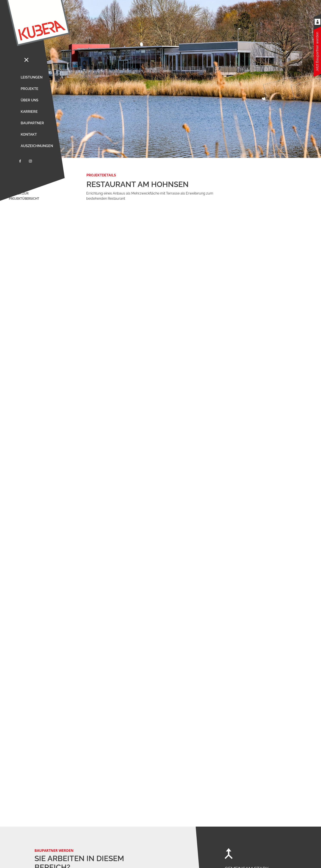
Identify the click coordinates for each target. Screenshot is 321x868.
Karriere (29, 112)
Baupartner (32, 123)
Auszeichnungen (37, 146)
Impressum (306, 859)
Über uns (30, 100)
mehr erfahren (47, 501)
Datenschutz (288, 859)
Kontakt (29, 134)
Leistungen (32, 77)
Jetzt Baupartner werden (317, 52)
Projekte (30, 89)
